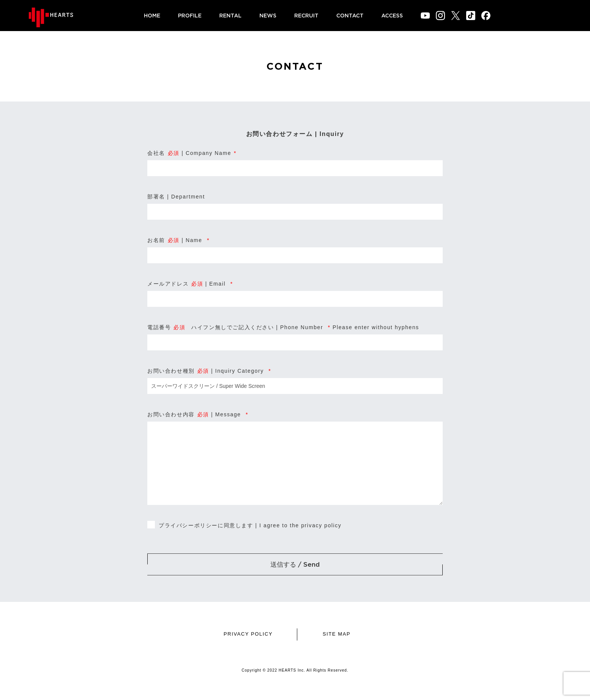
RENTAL (230, 15)
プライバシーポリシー (188, 525)
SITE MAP (336, 634)
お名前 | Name (179, 240)
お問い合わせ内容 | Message (198, 414)
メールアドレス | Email (190, 284)
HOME (152, 15)
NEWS (268, 15)
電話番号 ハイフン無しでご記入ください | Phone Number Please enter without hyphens (283, 327)
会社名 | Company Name (192, 153)
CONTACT (350, 15)
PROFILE (190, 15)
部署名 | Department (176, 197)
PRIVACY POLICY (248, 634)
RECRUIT (306, 15)
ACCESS (392, 15)
